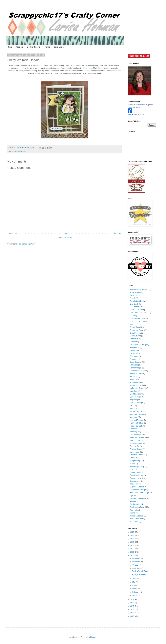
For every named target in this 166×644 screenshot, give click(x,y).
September (137, 568)
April (134, 585)
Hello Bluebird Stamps (138, 371)
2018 (133, 545)
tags (131, 496)
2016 (133, 552)
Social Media (59, 47)
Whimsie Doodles (20, 151)
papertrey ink (135, 432)
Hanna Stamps (135, 368)
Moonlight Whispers (137, 414)
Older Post (117, 233)
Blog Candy (134, 304)
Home (10, 47)
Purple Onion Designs (138, 443)
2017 (133, 549)
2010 (133, 613)
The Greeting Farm (137, 507)
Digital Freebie (135, 333)
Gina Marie (134, 356)
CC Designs (134, 307)
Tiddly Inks (134, 510)
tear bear (133, 501)
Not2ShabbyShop (136, 423)
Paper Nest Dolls (136, 426)
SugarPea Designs (137, 487)
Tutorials (47, 47)
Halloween (134, 365)
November (137, 562)
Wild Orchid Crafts (137, 519)
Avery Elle (134, 295)
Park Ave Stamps (136, 435)
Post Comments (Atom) (27, 244)
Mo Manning (135, 411)
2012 (133, 606)
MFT (132, 406)
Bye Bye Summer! (139, 575)
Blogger (93, 637)
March (135, 589)
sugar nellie (134, 484)
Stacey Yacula (135, 472)
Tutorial (133, 513)
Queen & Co (135, 446)
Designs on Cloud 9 (137, 330)
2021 (133, 535)
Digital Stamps (135, 336)
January (136, 595)
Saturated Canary (136, 455)
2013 (133, 603)
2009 (133, 616)
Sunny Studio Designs (138, 490)
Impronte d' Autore (137, 374)
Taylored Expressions (138, 498)
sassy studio (135, 452)
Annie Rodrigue (136, 292)
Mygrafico (134, 417)
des (131, 324)
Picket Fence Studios (138, 437)
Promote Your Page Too (136, 115)
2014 (133, 600)
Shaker (133, 464)
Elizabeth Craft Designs (139, 345)
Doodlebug (134, 339)
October (136, 565)
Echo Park (134, 342)
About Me (19, 47)
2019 (133, 542)
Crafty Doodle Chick (137, 321)
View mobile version (65, 238)
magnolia (133, 400)
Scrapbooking (135, 461)
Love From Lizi (135, 397)
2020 (133, 539)
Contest (133, 316)
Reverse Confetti (136, 449)
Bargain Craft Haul (137, 301)
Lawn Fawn (134, 391)
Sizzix (132, 469)
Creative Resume (33, 47)
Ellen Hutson (135, 348)
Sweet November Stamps (139, 493)
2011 (133, 610)
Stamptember (135, 481)
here (87, 65)
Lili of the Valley (136, 394)
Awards (133, 298)
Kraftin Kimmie (135, 382)
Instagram (134, 377)
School (132, 458)
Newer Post (12, 233)
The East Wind (135, 504)
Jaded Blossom (136, 379)
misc (132, 408)
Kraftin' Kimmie (135, 385)
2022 (133, 532)
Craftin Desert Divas (137, 319)
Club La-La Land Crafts (139, 313)
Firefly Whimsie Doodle (141, 571)
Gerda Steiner (135, 353)
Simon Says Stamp (137, 467)
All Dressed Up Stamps (139, 289)
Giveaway (134, 359)
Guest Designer (136, 362)
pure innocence (136, 440)
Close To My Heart (137, 310)
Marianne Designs (137, 403)
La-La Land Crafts (137, 388)
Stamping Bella (136, 478)
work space (134, 522)
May (134, 582)
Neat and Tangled (136, 420)
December (137, 558)
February (136, 592)
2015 (133, 555)
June (134, 579)
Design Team (135, 327)
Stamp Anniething (136, 475)
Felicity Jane (135, 350)
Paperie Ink (134, 429)
